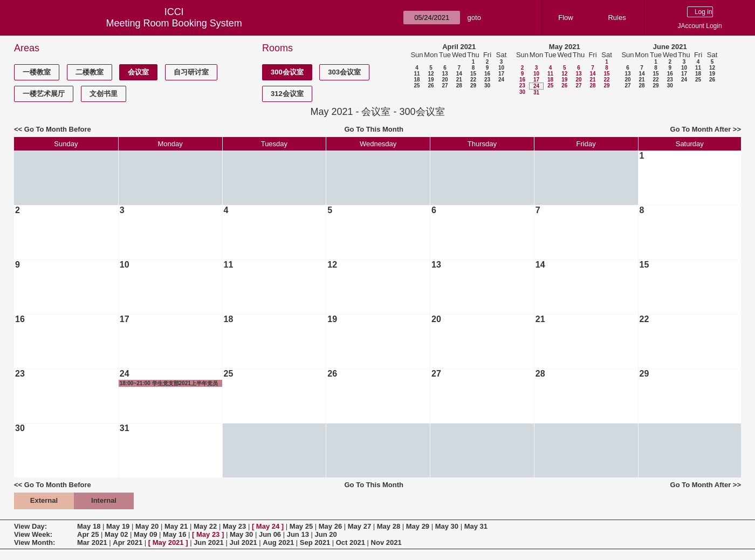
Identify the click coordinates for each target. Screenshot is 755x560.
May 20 (147, 526)
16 (487, 74)
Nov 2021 (386, 542)
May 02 (116, 534)
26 (431, 86)
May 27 (359, 526)
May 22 (205, 526)
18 (417, 80)
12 (431, 74)
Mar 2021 (92, 542)
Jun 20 (326, 534)
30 (487, 86)
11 (417, 74)
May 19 (118, 526)
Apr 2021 (128, 542)
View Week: (33, 534)
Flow (565, 18)
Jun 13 (298, 534)
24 (501, 80)
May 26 (330, 526)
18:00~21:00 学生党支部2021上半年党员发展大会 (169, 384)
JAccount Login (700, 26)
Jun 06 (270, 534)
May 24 (268, 526)
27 (445, 86)
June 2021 (670, 47)
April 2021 (459, 47)
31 (536, 93)
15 (473, 74)
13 (445, 74)
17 (501, 74)
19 (431, 80)
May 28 (389, 526)
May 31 (476, 526)
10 (501, 68)
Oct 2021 (351, 542)
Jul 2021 (243, 542)
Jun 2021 (209, 542)
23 (487, 80)
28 (459, 86)
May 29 (418, 526)
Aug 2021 (278, 542)
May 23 (234, 526)
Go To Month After (701, 129)
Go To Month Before (58, 129)
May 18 (89, 526)
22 (473, 80)
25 (417, 86)
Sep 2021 (315, 542)
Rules (617, 18)
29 (473, 86)
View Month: (35, 542)
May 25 (301, 526)
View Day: (30, 526)
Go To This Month (374, 129)
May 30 (447, 526)
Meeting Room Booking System (174, 23)
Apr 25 (88, 534)
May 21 (176, 526)
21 (459, 80)
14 (459, 74)
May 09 (145, 534)
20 (445, 80)
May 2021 (565, 47)
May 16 (174, 534)
